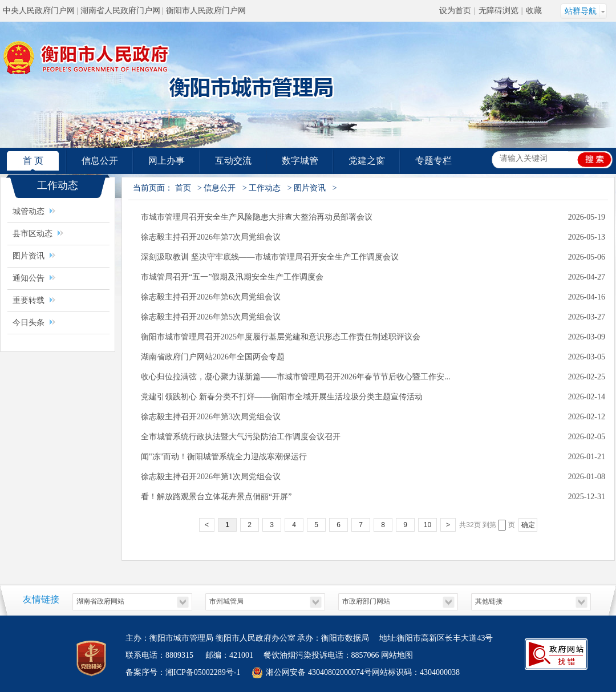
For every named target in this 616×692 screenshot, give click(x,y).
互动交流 (233, 161)
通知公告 (29, 278)
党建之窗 (367, 161)
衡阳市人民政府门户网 (206, 11)
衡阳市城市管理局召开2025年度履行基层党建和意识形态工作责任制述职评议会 (281, 337)
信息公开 (100, 161)
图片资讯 (30, 256)
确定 (528, 525)
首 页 (33, 161)
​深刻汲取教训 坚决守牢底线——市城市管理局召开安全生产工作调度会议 (270, 257)
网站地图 (397, 655)
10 (427, 525)
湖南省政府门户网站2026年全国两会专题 (213, 357)
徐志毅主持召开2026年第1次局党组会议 (211, 477)
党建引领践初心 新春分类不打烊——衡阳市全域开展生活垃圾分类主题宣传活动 (282, 397)
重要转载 (29, 300)
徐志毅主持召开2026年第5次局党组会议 (211, 317)
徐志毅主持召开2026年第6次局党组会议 (211, 297)
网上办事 (167, 161)
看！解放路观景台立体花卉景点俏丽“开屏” (216, 497)
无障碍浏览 (499, 11)
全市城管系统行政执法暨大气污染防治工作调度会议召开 (241, 437)
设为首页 (455, 11)
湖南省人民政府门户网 (120, 11)
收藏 (534, 11)
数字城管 (300, 161)
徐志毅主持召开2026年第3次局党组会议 (211, 417)
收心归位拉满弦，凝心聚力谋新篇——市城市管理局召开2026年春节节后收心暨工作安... (296, 377)
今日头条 (29, 323)
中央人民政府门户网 (39, 11)
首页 (183, 188)
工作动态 (265, 188)
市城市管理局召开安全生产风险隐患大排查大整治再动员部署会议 (257, 217)
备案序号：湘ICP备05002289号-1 (183, 672)
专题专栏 (433, 161)
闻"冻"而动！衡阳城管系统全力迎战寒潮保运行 (224, 457)
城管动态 (29, 211)
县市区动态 (33, 234)
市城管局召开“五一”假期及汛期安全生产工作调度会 (232, 277)
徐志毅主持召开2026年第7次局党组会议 (211, 237)
